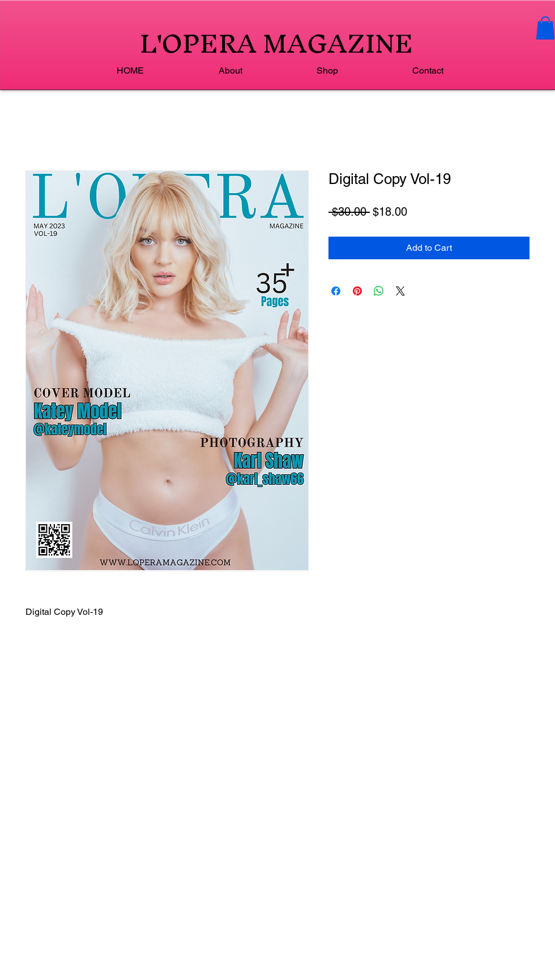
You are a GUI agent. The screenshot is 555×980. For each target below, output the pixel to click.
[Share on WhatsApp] (379, 291)
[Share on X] (400, 291)
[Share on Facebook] (336, 291)
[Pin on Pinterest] (357, 291)
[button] (545, 28)
